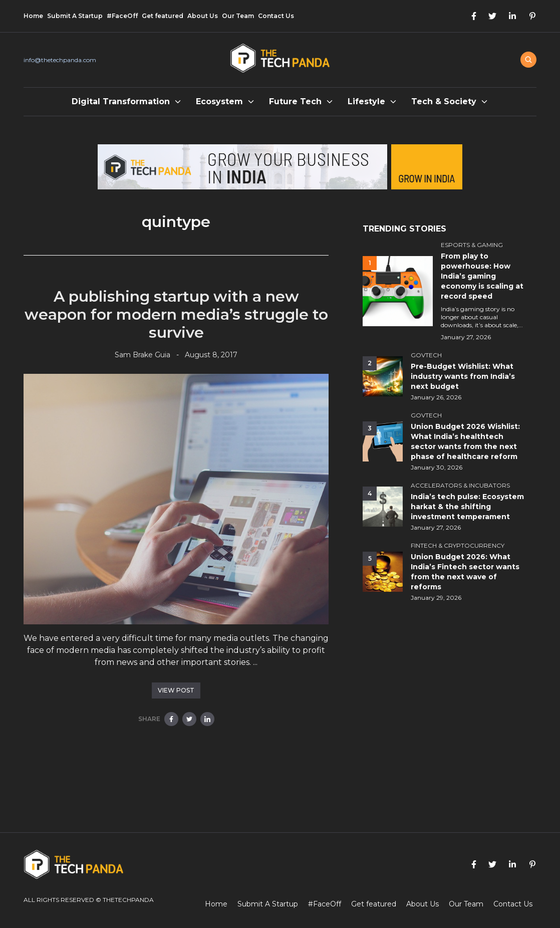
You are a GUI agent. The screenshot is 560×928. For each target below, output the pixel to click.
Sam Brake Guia (143, 355)
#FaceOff (122, 16)
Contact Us (276, 16)
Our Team (238, 16)
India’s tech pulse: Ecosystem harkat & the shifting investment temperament (467, 507)
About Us (203, 16)
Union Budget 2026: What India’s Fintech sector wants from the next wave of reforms (465, 572)
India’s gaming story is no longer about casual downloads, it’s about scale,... (482, 317)
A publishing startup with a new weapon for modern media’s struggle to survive (176, 314)
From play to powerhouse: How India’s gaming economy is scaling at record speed (482, 276)
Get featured (163, 16)
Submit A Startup (75, 16)
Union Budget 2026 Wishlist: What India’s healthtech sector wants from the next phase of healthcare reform (465, 441)
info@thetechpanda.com (60, 60)
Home (33, 16)
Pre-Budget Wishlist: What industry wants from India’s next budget (463, 376)
